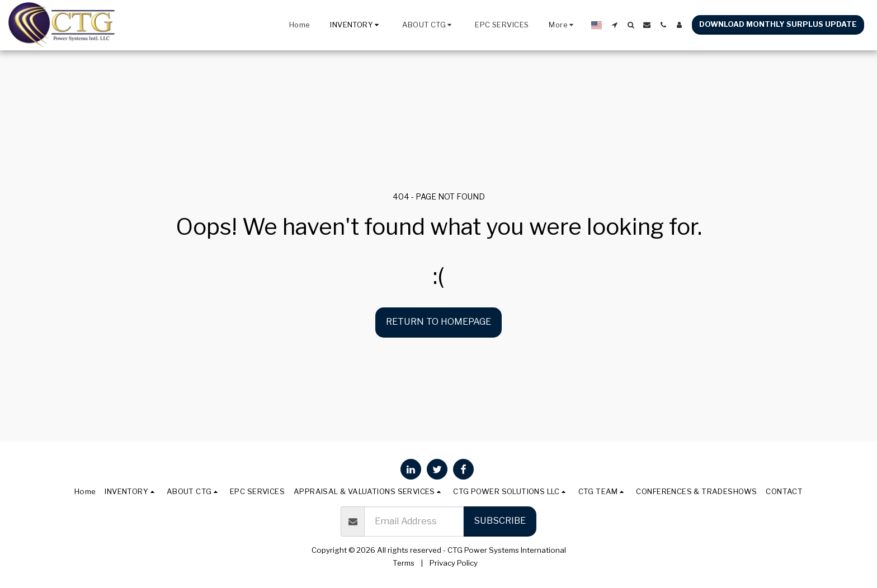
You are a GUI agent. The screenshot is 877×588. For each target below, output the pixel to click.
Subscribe (500, 520)
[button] (428, 25)
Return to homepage (438, 321)
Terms (404, 563)
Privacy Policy (454, 563)
